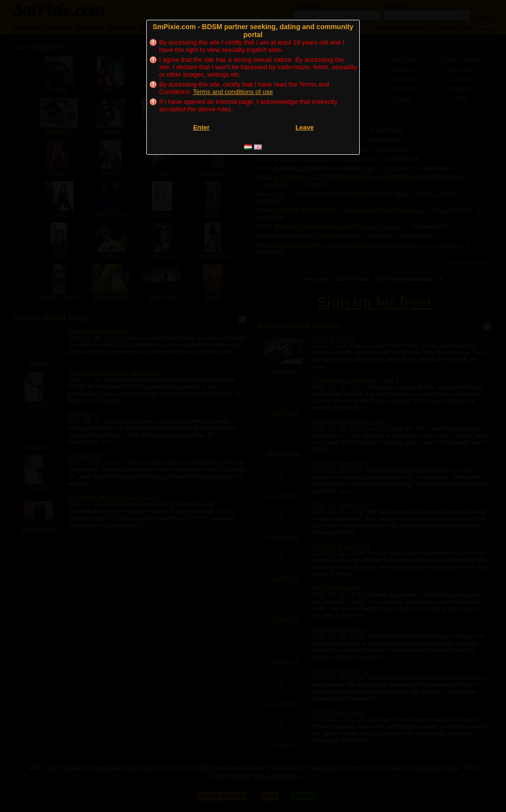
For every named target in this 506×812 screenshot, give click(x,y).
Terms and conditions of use (233, 92)
